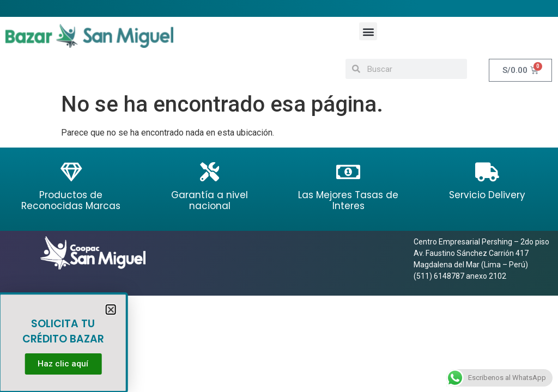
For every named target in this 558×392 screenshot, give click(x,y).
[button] (368, 31)
